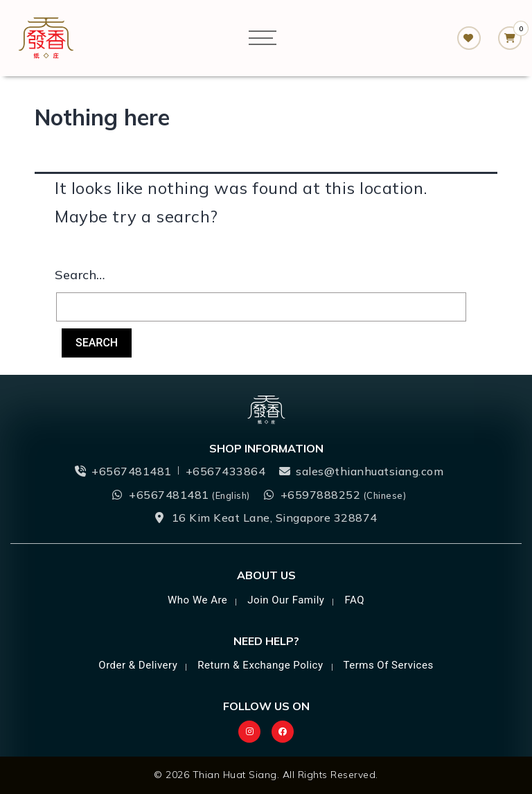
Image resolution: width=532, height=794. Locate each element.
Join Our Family (286, 600)
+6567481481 (132, 471)
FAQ (354, 600)
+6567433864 (226, 471)
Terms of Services (388, 665)
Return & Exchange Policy (260, 665)
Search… (80, 275)
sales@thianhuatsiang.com (370, 471)
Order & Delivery (138, 665)
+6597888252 (344, 495)
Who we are (197, 600)
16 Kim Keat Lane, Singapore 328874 (275, 518)
